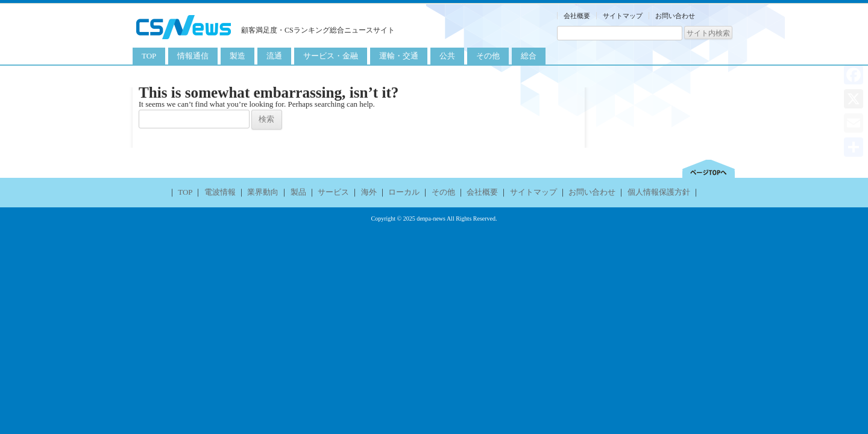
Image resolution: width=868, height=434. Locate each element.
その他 (488, 56)
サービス (333, 192)
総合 (529, 56)
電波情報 (220, 192)
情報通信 (193, 56)
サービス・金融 (331, 56)
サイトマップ (623, 16)
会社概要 (577, 16)
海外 (369, 192)
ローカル (404, 192)
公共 (447, 56)
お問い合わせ (675, 16)
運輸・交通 (399, 56)
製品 (298, 192)
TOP (149, 56)
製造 (237, 56)
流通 (274, 56)
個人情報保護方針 (659, 192)
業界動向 (263, 192)
